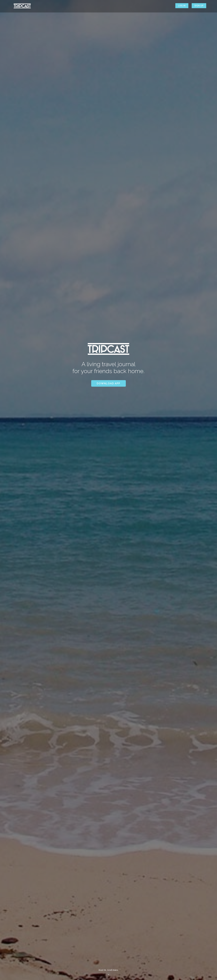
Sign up (199, 6)
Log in (182, 6)
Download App (108, 383)
